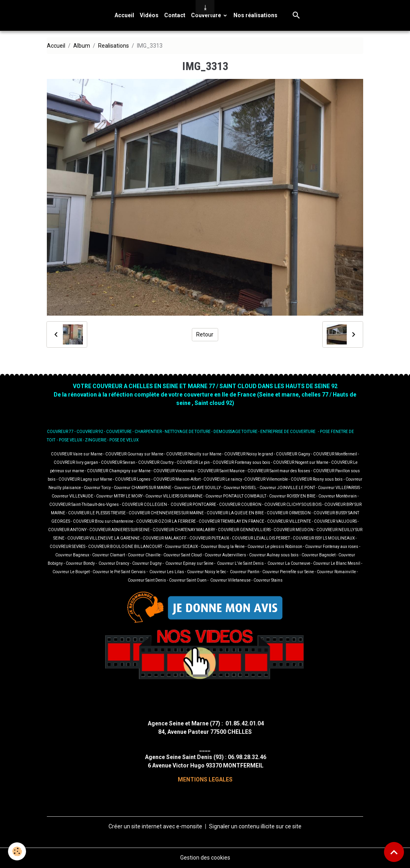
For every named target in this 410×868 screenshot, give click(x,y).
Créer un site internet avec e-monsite (155, 826)
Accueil (124, 15)
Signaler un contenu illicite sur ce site (255, 826)
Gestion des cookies (205, 858)
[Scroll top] (394, 852)
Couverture (207, 15)
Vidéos (149, 15)
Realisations (114, 46)
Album (82, 46)
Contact (175, 15)
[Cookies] (17, 851)
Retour (205, 334)
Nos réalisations (255, 15)
